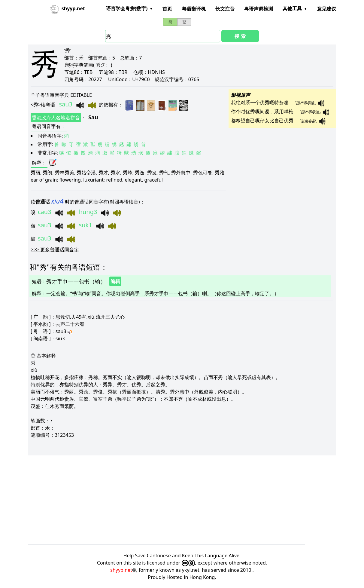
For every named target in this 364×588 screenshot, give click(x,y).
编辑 (115, 281)
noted (259, 563)
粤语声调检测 (259, 9)
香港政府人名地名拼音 (56, 118)
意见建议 (326, 9)
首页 (167, 9)
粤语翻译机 (194, 9)
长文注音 (225, 9)
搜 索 (240, 36)
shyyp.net (121, 570)
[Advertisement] (182, 500)
